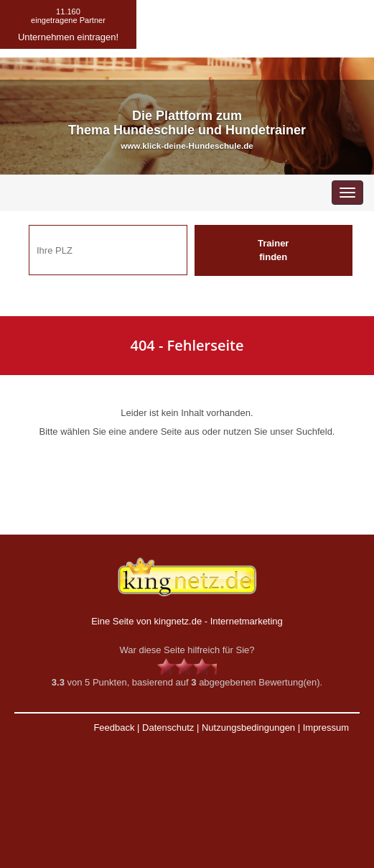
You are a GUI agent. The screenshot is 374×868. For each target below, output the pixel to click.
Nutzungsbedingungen (248, 728)
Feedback (114, 728)
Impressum (326, 728)
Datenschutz (168, 728)
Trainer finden (273, 250)
